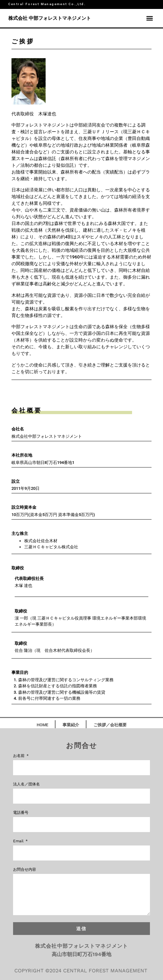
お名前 (19, 756)
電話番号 (21, 813)
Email (19, 841)
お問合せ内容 (25, 870)
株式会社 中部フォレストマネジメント (50, 18)
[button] (149, 18)
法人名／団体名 (26, 784)
